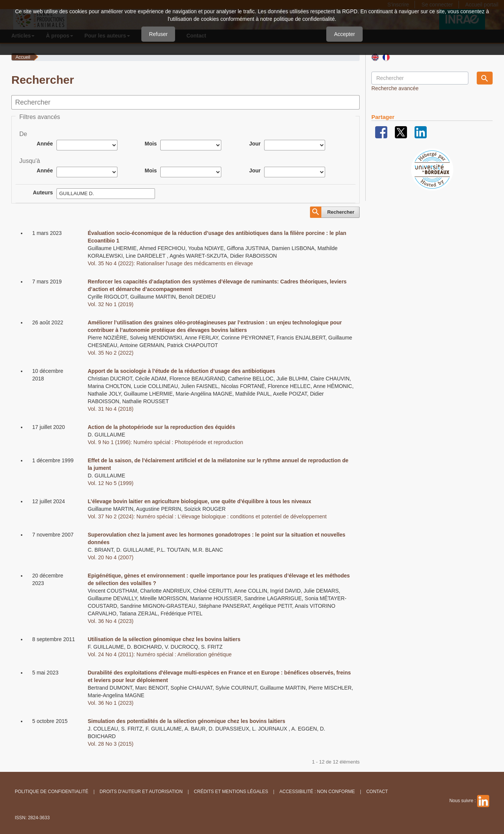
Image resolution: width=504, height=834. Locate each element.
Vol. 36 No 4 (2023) (110, 621)
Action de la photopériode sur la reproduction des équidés (161, 427)
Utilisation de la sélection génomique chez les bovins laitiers (164, 639)
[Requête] (420, 78)
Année (45, 144)
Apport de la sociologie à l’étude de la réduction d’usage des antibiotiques (181, 371)
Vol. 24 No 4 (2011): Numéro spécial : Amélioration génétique (160, 654)
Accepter (344, 34)
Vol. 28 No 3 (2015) (110, 744)
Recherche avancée (395, 88)
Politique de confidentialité (52, 792)
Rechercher (341, 212)
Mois (151, 144)
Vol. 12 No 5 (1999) (110, 483)
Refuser (158, 34)
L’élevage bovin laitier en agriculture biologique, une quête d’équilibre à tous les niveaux (199, 501)
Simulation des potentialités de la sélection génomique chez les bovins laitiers (186, 721)
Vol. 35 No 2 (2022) (110, 353)
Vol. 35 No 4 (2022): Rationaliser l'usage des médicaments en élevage (170, 263)
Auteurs (43, 192)
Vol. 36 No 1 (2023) (110, 703)
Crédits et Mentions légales (231, 792)
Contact (377, 792)
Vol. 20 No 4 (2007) (110, 557)
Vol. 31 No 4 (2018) (110, 409)
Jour (255, 144)
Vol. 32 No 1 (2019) (110, 304)
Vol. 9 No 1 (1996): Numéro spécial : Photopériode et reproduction (165, 442)
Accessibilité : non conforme (317, 792)
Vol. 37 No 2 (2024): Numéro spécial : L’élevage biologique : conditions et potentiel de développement (207, 516)
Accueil (23, 57)
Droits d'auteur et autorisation (141, 792)
